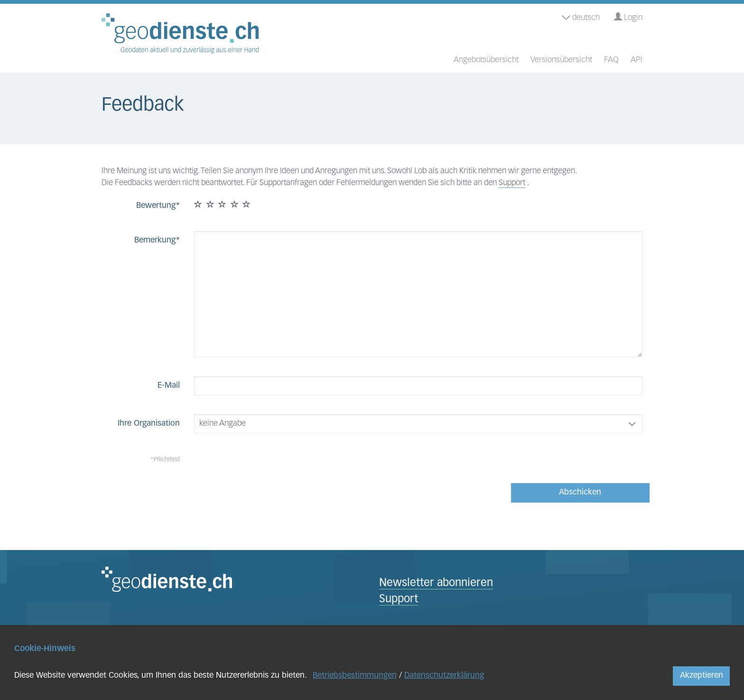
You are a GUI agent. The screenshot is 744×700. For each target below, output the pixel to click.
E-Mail (169, 386)
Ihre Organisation (149, 424)
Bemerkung (155, 240)
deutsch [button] (581, 18)
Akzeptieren (702, 676)
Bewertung (156, 206)
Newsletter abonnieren (436, 583)
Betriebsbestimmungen (355, 676)
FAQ (611, 60)
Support (512, 183)
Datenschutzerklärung (444, 676)
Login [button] (628, 17)
